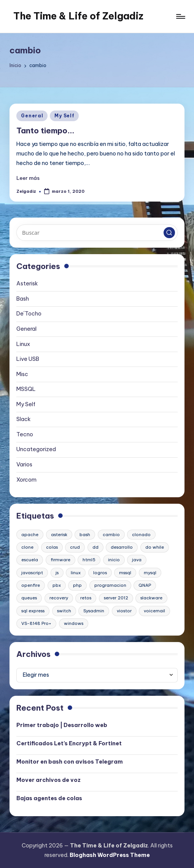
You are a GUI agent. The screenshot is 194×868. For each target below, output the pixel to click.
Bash (23, 299)
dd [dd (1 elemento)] (95, 547)
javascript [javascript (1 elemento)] (32, 573)
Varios (24, 464)
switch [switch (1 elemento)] (64, 611)
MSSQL (26, 389)
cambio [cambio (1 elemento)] (111, 535)
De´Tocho (29, 314)
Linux (23, 344)
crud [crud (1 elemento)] (75, 547)
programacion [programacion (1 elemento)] (110, 585)
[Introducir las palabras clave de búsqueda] (97, 232)
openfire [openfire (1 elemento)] (31, 585)
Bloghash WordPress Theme (110, 855)
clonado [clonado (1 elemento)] (141, 535)
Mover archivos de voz (48, 780)
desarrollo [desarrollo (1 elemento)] (122, 547)
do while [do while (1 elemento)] (155, 547)
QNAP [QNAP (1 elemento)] (145, 585)
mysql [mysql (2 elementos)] (150, 573)
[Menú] (180, 16)
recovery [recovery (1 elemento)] (59, 598)
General (32, 116)
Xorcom (26, 480)
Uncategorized (36, 449)
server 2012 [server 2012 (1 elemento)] (116, 598)
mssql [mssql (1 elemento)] (125, 573)
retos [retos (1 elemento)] (86, 598)
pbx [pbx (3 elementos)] (57, 585)
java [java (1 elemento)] (137, 560)
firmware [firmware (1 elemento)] (60, 560)
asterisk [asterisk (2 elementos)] (59, 535)
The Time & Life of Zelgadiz (78, 16)
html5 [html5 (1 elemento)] (89, 560)
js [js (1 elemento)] (57, 573)
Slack (24, 419)
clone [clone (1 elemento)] (27, 547)
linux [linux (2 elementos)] (76, 573)
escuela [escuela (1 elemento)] (30, 560)
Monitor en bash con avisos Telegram (70, 762)
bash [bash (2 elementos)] (85, 535)
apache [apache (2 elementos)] (30, 535)
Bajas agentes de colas (49, 798)
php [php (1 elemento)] (77, 585)
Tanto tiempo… (45, 131)
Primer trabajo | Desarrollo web (62, 725)
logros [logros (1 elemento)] (100, 573)
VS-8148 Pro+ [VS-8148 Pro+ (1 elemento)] (36, 623)
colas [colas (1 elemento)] (52, 547)
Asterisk (27, 283)
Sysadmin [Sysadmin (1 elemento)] (94, 611)
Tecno (25, 434)
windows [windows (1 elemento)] (74, 623)
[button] (169, 233)
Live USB (28, 359)
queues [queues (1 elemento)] (29, 598)
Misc (22, 374)
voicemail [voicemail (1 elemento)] (154, 611)
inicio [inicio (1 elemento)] (114, 560)
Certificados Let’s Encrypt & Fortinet (69, 743)
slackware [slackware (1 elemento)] (151, 598)
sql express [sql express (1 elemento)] (33, 611)
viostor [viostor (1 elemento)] (124, 611)
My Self (64, 116)
